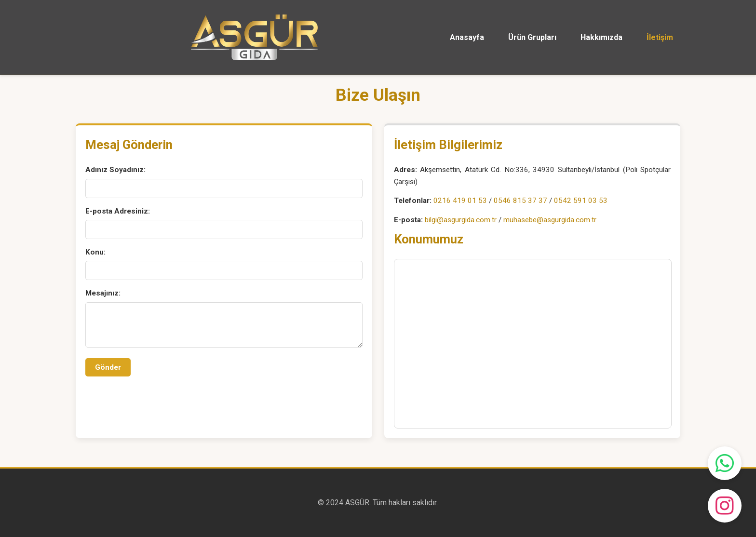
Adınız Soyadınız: (115, 170)
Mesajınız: (103, 293)
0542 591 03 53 (581, 201)
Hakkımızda (601, 37)
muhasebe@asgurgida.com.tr (550, 220)
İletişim (660, 37)
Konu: (95, 252)
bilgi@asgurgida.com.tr (461, 220)
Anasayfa (467, 37)
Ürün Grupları (532, 37)
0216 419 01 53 (460, 201)
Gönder (108, 367)
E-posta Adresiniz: (118, 211)
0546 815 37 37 (520, 201)
